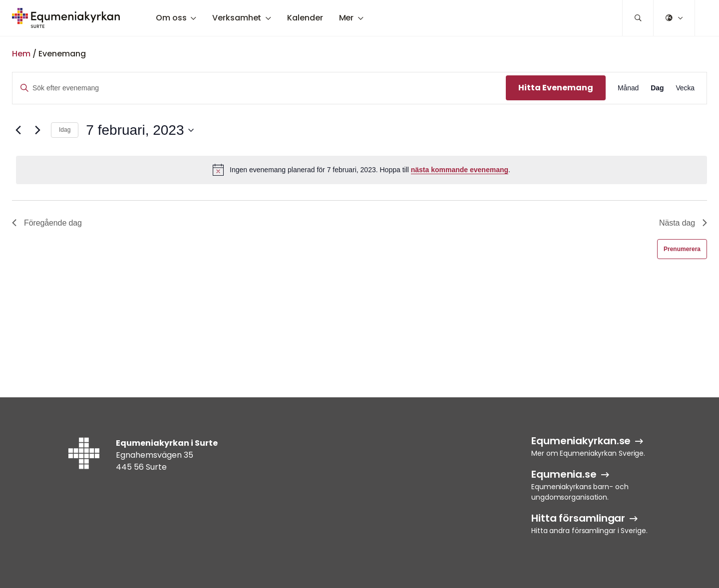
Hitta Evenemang (556, 88)
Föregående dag (47, 223)
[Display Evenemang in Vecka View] (685, 88)
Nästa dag (683, 223)
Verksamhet (237, 18)
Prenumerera (682, 249)
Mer (347, 18)
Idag (65, 130)
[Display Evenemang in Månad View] (628, 88)
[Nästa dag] (37, 130)
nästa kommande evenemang (460, 170)
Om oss (171, 18)
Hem (21, 54)
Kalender (305, 18)
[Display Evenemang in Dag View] (657, 88)
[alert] (361, 170)
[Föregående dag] (18, 130)
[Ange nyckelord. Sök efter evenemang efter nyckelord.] (259, 88)
